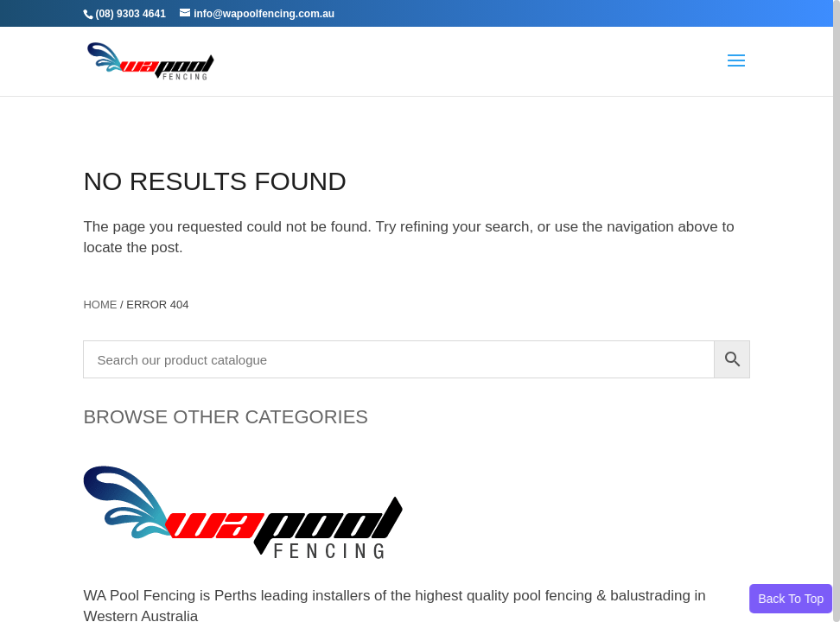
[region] (420, 311)
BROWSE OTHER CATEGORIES (226, 417)
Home (100, 305)
